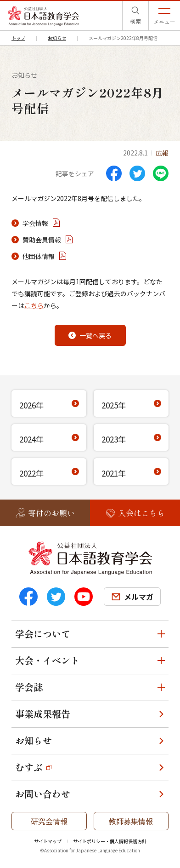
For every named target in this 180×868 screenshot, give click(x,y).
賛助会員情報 (42, 240)
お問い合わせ (43, 794)
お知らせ (34, 740)
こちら (34, 305)
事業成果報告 (43, 714)
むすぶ (29, 767)
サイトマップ (48, 841)
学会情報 (35, 223)
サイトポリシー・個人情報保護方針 (110, 841)
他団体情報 (39, 256)
